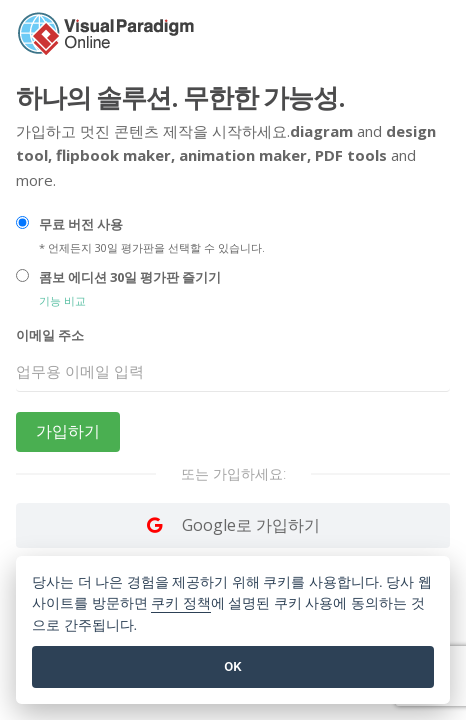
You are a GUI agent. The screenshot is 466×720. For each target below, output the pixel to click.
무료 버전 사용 (81, 224)
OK (232, 666)
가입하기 (68, 431)
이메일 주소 (50, 335)
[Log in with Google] (233, 525)
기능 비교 (62, 300)
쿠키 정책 (181, 603)
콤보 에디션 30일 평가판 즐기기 (130, 277)
